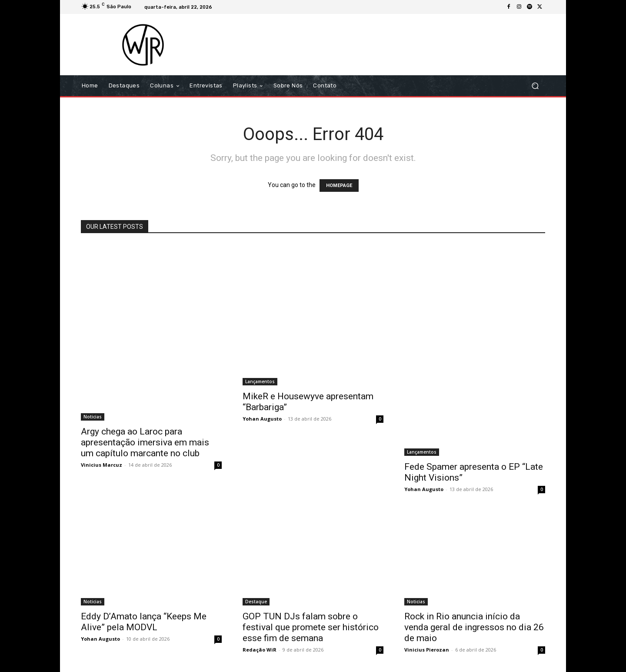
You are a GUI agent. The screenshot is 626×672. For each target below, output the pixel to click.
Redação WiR (260, 650)
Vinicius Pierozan (427, 650)
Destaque (256, 602)
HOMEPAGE (339, 186)
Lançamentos (260, 381)
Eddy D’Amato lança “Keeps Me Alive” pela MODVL (144, 622)
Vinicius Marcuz (102, 465)
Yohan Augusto (262, 419)
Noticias (93, 417)
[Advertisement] (386, 44)
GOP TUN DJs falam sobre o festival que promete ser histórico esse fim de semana (311, 627)
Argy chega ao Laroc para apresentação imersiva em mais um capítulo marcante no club (145, 442)
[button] (535, 86)
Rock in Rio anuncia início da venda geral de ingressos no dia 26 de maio (474, 627)
